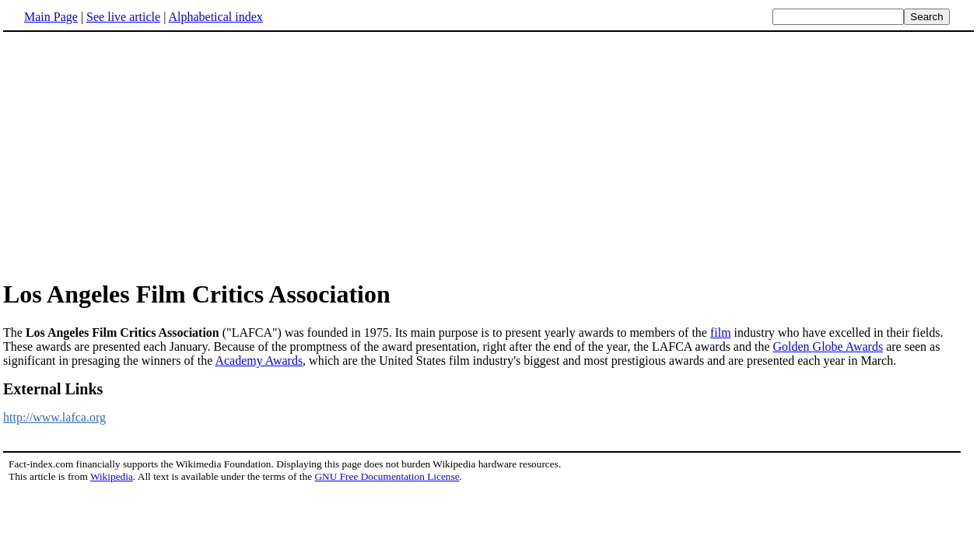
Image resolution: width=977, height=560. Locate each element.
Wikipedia (112, 476)
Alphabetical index (215, 17)
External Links (53, 389)
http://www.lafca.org (54, 417)
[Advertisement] (134, 155)
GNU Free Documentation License (387, 476)
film (721, 332)
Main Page (51, 17)
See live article (123, 17)
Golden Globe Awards (828, 346)
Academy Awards (259, 360)
